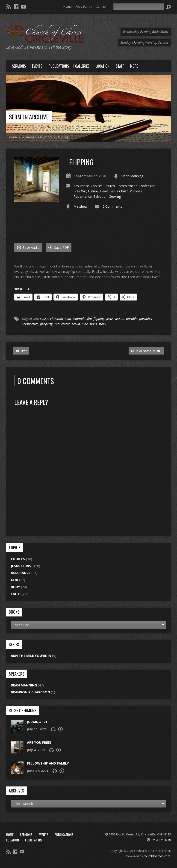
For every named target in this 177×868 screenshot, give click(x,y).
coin (68, 319)
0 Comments (112, 206)
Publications (64, 834)
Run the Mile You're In (31, 656)
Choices (97, 186)
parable (132, 319)
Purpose (136, 191)
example (79, 319)
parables (146, 319)
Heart (104, 191)
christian (56, 319)
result (76, 324)
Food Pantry (84, 6)
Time (21, 351)
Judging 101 (37, 722)
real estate (62, 324)
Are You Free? (39, 742)
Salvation (100, 196)
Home (68, 6)
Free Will (80, 191)
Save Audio (28, 247)
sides (93, 324)
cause (44, 319)
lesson (120, 319)
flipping (99, 319)
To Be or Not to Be (146, 351)
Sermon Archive (29, 117)
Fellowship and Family (48, 763)
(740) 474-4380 (161, 840)
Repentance (83, 196)
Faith (16, 594)
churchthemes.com (157, 856)
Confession (147, 186)
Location (13, 840)
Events (44, 834)
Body (15, 587)
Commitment (127, 186)
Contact (101, 6)
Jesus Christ (119, 191)
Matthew (80, 206)
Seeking (115, 196)
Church (110, 186)
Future (93, 191)
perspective (30, 324)
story (102, 324)
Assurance (45, 137)
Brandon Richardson (30, 692)
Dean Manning (132, 176)
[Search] (139, 7)
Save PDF (59, 247)
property (46, 324)
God (15, 580)
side (85, 324)
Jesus (110, 319)
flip (89, 319)
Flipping (62, 137)
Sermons (28, 137)
